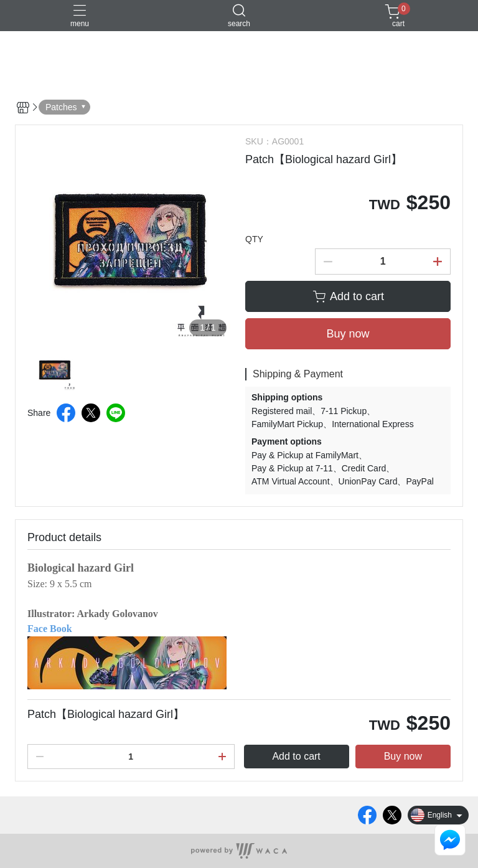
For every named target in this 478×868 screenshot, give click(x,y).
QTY (254, 239)
